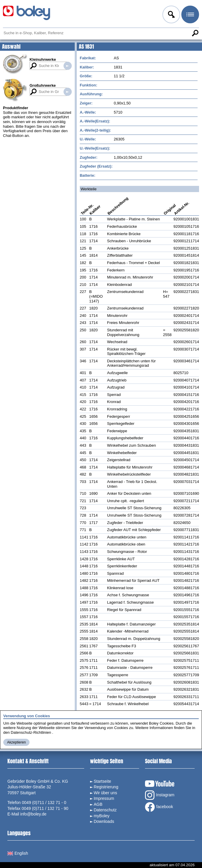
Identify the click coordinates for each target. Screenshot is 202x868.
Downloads (104, 821)
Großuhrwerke (43, 85)
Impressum (104, 798)
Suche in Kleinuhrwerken (68, 66)
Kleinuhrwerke (43, 59)
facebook (159, 807)
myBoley (102, 816)
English (18, 853)
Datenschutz (105, 810)
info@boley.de (34, 814)
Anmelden (171, 15)
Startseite (102, 781)
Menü (190, 15)
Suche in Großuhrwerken (68, 92)
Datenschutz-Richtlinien (31, 732)
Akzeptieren (16, 742)
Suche (195, 33)
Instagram (160, 795)
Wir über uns (105, 793)
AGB (98, 804)
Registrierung (106, 787)
